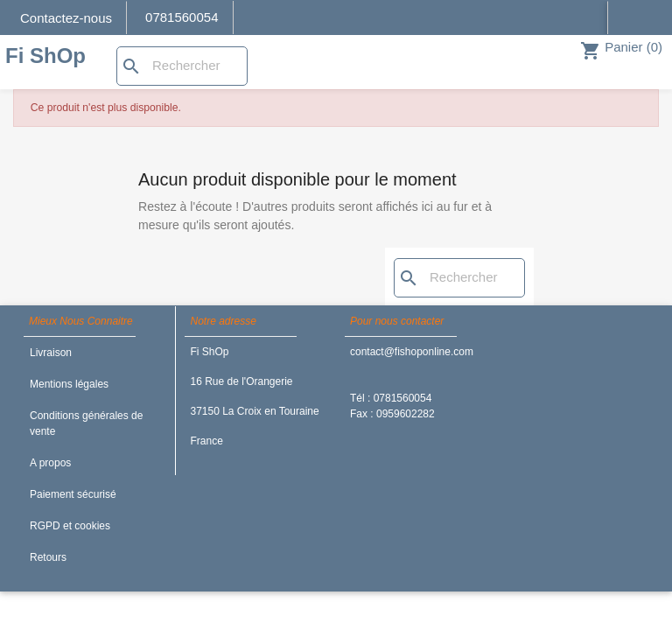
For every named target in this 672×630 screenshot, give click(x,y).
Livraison (51, 353)
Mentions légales (69, 384)
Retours (48, 557)
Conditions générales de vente (86, 423)
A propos (50, 463)
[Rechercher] (182, 66)
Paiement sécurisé (73, 494)
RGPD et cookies (70, 526)
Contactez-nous (66, 18)
